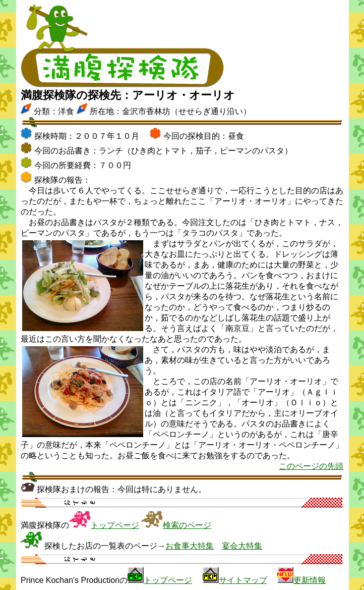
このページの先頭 (311, 466)
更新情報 (310, 580)
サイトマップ (243, 580)
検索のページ (187, 525)
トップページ (115, 525)
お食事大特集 (190, 546)
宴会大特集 (242, 546)
